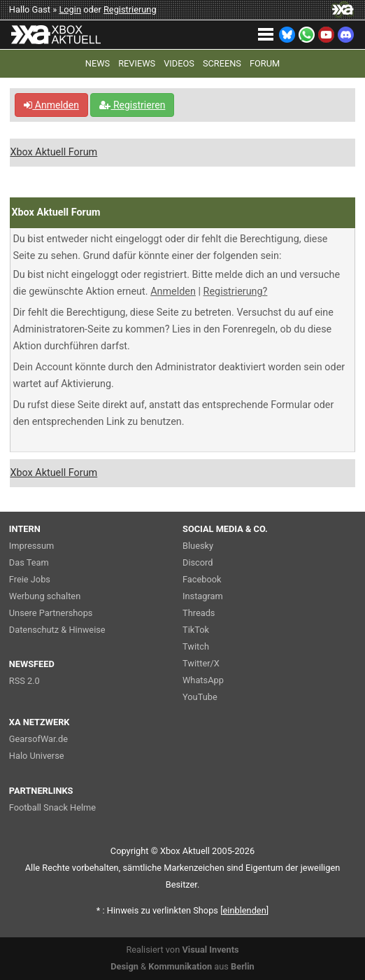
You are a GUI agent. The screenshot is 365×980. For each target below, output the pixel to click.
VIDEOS (179, 63)
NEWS (98, 63)
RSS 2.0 (24, 681)
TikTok (196, 630)
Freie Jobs (30, 579)
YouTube (200, 697)
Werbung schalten (45, 596)
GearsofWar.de (38, 739)
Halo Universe (37, 756)
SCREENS (222, 63)
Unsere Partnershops (51, 613)
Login (70, 9)
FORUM (265, 63)
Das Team (29, 562)
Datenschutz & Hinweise (57, 630)
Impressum (31, 546)
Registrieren (132, 105)
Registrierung (130, 9)
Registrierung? (236, 292)
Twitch (196, 646)
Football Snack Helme (52, 807)
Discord (198, 562)
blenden (245, 910)
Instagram (203, 596)
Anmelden (51, 105)
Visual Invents (210, 950)
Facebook (202, 579)
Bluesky (198, 546)
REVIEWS (137, 63)
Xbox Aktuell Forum (53, 152)
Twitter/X (201, 663)
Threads (199, 613)
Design (124, 966)
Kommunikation (180, 966)
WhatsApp (203, 680)
